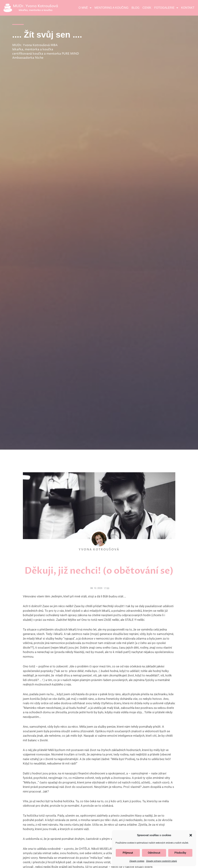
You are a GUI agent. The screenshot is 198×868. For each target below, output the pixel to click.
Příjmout (128, 853)
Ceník (147, 8)
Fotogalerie (166, 8)
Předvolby (180, 853)
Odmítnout (154, 853)
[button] (191, 835)
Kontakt (188, 8)
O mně (85, 8)
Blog (136, 8)
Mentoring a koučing (111, 8)
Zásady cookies (137, 861)
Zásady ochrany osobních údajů (161, 861)
